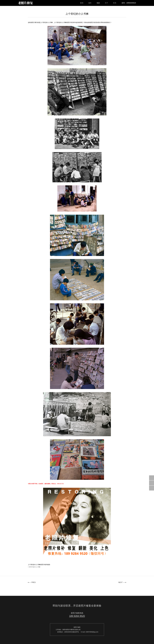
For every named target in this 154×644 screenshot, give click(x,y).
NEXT (120, 582)
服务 (90, 3)
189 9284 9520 (77, 616)
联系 (115, 3)
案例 (82, 3)
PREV (34, 582)
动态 (98, 3)
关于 (106, 3)
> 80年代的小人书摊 (34, 567)
